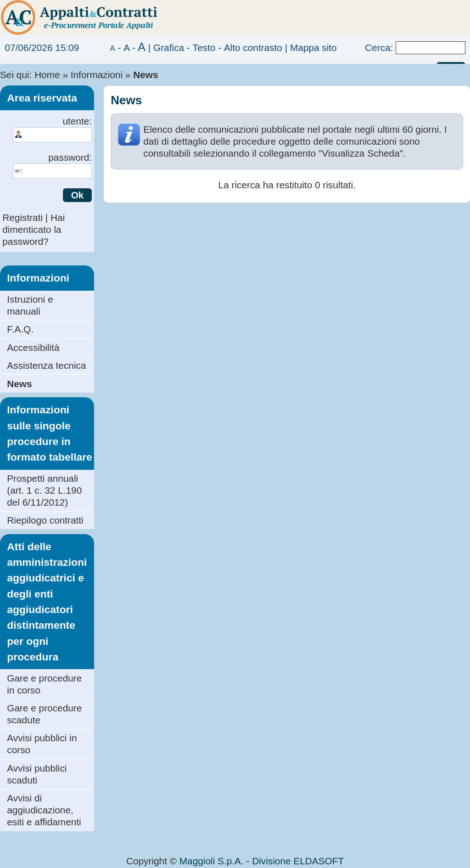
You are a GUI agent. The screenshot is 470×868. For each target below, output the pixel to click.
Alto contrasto (253, 48)
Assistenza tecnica (46, 365)
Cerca (378, 48)
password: (70, 157)
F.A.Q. (20, 329)
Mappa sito (313, 48)
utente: (77, 121)
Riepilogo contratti (45, 520)
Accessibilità (33, 347)
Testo (204, 48)
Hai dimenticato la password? (34, 229)
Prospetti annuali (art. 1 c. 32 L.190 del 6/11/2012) (44, 490)
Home (47, 75)
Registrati (22, 217)
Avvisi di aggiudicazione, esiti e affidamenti (44, 810)
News (19, 384)
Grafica (169, 48)
